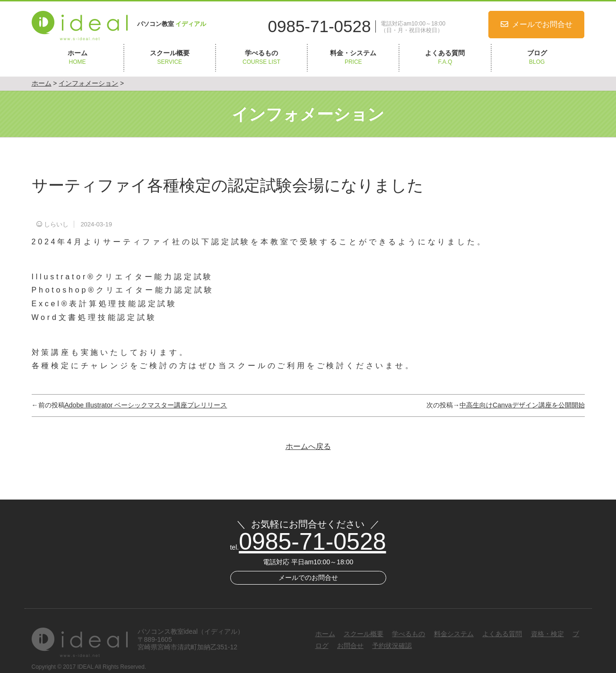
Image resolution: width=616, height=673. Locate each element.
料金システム (454, 634)
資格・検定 (547, 634)
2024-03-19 (96, 224)
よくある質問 (445, 58)
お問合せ (350, 646)
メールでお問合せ (542, 24)
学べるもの (261, 58)
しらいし (56, 224)
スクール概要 (170, 58)
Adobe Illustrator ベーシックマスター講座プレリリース (146, 405)
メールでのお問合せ (308, 578)
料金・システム (353, 58)
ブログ (537, 58)
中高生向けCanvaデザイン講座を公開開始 (522, 405)
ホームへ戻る (308, 446)
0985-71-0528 (320, 26)
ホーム (78, 58)
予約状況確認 (392, 646)
